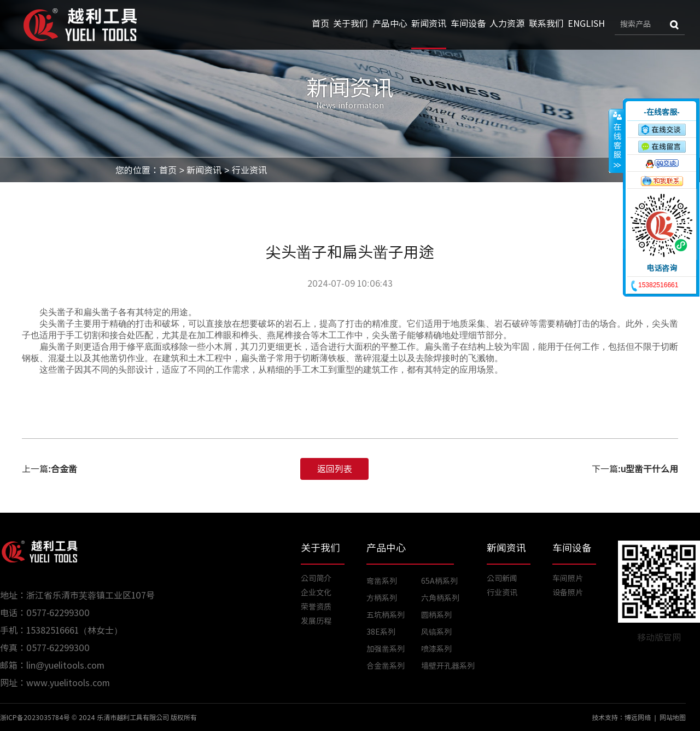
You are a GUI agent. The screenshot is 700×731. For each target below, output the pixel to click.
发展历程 (316, 621)
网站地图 (673, 717)
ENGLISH (586, 24)
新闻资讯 (429, 24)
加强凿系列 (386, 649)
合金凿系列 (386, 666)
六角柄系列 (440, 598)
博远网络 (638, 717)
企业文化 (316, 593)
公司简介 (316, 578)
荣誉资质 (316, 607)
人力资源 (507, 24)
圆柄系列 (436, 615)
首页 (320, 24)
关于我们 (351, 24)
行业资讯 (249, 170)
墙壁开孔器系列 (448, 666)
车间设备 (468, 24)
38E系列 (381, 632)
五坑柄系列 (386, 615)
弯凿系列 (382, 581)
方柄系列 (382, 598)
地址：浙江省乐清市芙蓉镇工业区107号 (77, 595)
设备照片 (568, 593)
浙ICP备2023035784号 (35, 717)
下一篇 (635, 469)
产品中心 (390, 24)
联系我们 (546, 24)
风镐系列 (436, 632)
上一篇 (49, 469)
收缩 (616, 141)
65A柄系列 (439, 581)
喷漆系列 (436, 649)
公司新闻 (502, 578)
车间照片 (568, 578)
